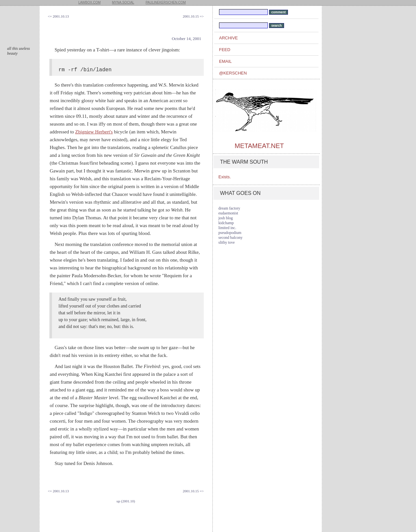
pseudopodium (230, 233)
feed (225, 50)
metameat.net (259, 146)
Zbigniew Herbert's (94, 132)
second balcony (230, 238)
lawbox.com (90, 2)
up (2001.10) (126, 501)
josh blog (226, 218)
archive (228, 38)
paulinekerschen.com (166, 2)
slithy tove (227, 242)
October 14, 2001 (186, 39)
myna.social (123, 2)
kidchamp (226, 223)
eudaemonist (228, 213)
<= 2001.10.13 (58, 16)
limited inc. (227, 228)
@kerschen (233, 73)
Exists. (225, 177)
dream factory (229, 208)
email (225, 61)
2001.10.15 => (193, 16)
